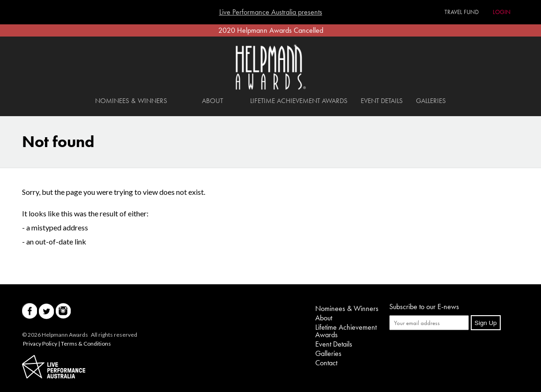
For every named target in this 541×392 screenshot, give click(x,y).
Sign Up (485, 323)
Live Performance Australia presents (271, 12)
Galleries (431, 101)
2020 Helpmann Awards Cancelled (271, 30)
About (212, 101)
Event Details (382, 101)
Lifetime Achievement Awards (299, 101)
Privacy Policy (40, 344)
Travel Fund (462, 12)
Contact (326, 363)
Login (502, 12)
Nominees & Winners (131, 101)
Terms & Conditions (86, 344)
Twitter (46, 311)
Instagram (63, 311)
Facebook (30, 311)
